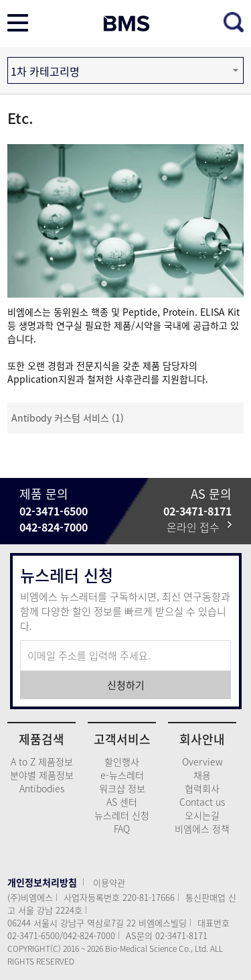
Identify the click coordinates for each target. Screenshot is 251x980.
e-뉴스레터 (122, 775)
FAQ (122, 829)
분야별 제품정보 (42, 775)
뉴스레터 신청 (122, 815)
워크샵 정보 (122, 788)
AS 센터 (122, 802)
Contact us (202, 802)
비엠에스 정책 (202, 829)
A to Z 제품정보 (42, 761)
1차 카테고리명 (45, 71)
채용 (202, 775)
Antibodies (42, 788)
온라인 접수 (199, 527)
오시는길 (202, 815)
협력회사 (202, 788)
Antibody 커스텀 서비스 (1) (68, 418)
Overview (202, 761)
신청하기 (126, 685)
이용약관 (109, 882)
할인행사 (122, 761)
